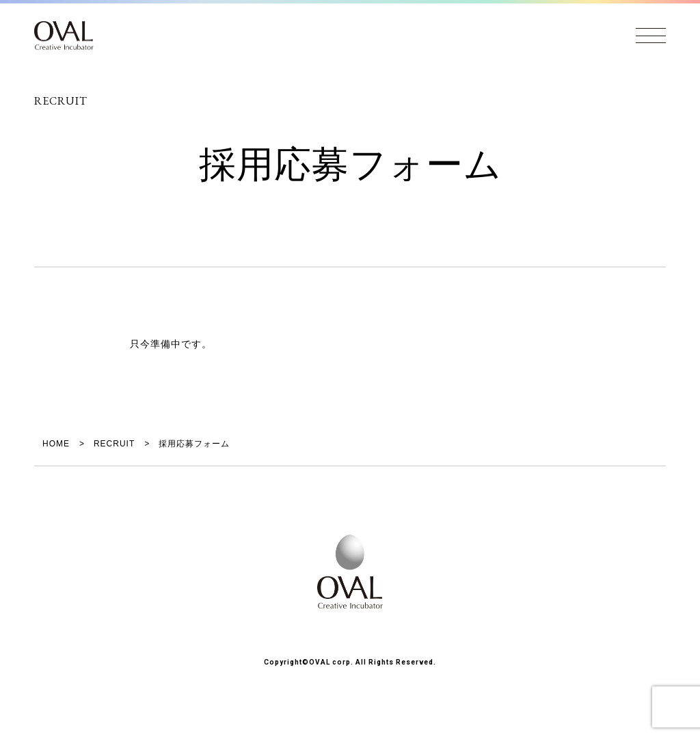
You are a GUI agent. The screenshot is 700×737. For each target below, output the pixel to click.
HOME (56, 444)
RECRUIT (114, 444)
